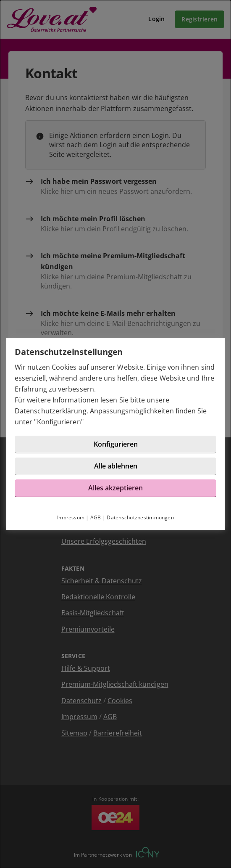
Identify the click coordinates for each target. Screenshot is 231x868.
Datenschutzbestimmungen (140, 517)
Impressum (71, 517)
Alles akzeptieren (115, 488)
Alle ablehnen (116, 466)
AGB (96, 517)
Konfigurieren (59, 422)
